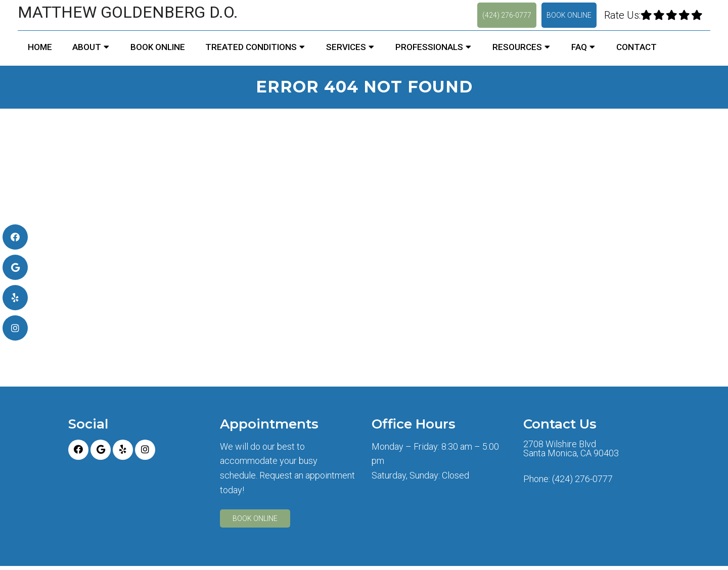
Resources (517, 47)
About (87, 47)
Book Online (569, 15)
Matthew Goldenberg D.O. (128, 12)
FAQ (579, 47)
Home (40, 47)
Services (346, 47)
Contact (636, 47)
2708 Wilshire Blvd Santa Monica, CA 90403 (571, 449)
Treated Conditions (251, 47)
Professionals (429, 47)
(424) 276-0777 (507, 15)
